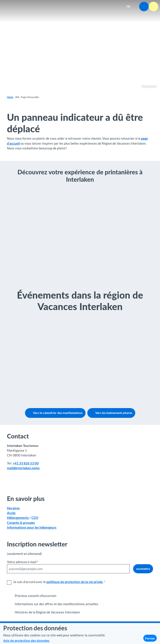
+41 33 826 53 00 (26, 463)
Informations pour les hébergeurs (32, 527)
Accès (11, 513)
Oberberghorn (149, 86)
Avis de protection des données (26, 641)
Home (10, 97)
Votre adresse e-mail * (23, 562)
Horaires (13, 508)
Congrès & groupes (21, 523)
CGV (35, 518)
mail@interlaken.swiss (23, 468)
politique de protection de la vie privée (75, 582)
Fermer (150, 638)
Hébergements (18, 518)
